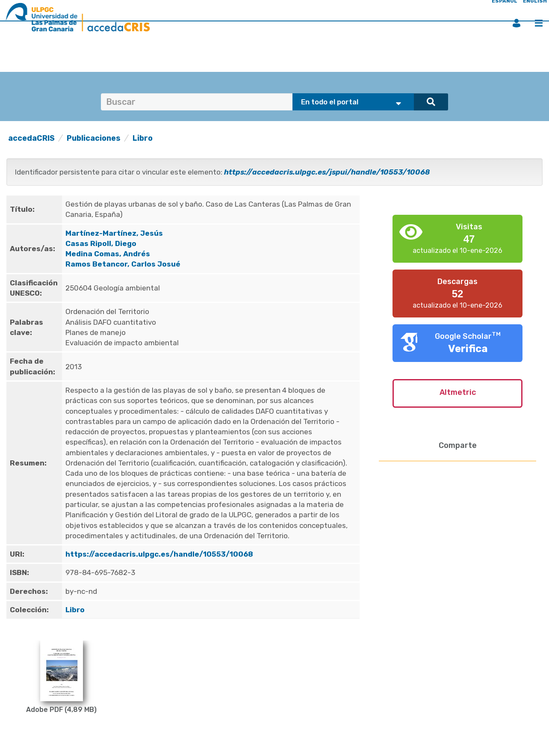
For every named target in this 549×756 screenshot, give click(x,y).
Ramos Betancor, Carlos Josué (123, 264)
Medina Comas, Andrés (108, 254)
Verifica (468, 349)
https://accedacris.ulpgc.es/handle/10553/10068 (159, 554)
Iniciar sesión (517, 23)
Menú (539, 23)
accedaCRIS (31, 138)
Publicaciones (94, 138)
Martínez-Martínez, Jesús (114, 233)
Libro (143, 138)
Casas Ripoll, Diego (101, 243)
